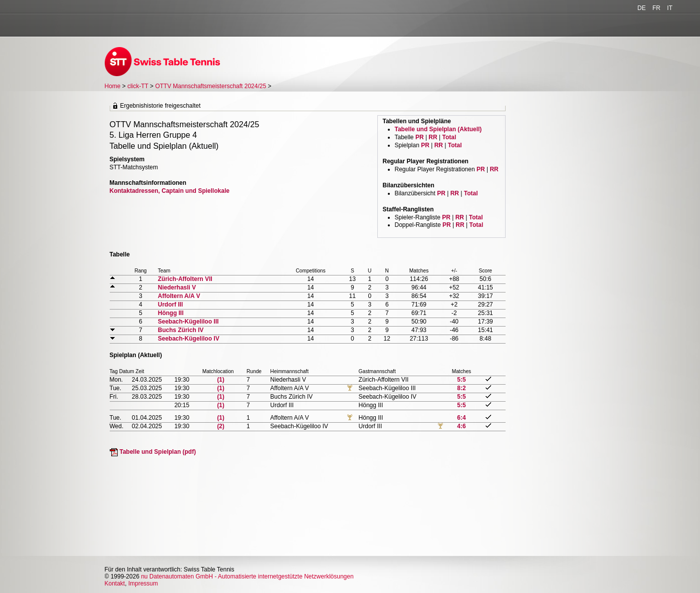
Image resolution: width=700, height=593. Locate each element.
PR (420, 137)
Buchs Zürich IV (181, 330)
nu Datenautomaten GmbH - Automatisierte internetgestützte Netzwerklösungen (247, 576)
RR (433, 137)
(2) (221, 426)
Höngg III (171, 313)
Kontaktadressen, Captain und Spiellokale (170, 191)
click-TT (138, 86)
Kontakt (115, 583)
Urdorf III (170, 305)
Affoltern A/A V (179, 296)
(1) (221, 380)
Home (113, 86)
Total (449, 137)
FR (656, 8)
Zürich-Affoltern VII (185, 279)
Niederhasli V (177, 287)
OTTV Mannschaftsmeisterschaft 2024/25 (212, 86)
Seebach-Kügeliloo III (188, 322)
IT (670, 8)
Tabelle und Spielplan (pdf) (158, 452)
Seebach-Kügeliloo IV (189, 339)
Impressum (143, 583)
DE (642, 8)
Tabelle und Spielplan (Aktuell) (438, 129)
